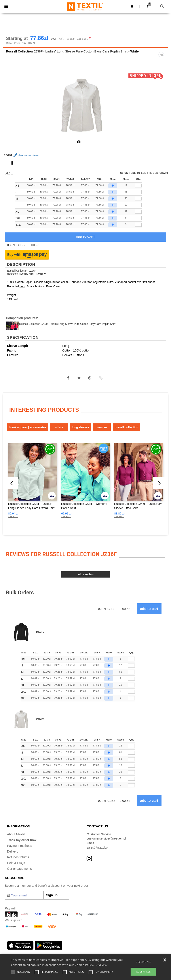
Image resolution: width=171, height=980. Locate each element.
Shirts (59, 428)
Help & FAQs (16, 863)
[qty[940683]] (138, 225)
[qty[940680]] (138, 219)
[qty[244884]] (138, 206)
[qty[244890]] (138, 193)
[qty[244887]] (138, 199)
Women (102, 428)
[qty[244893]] (138, 212)
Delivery (13, 852)
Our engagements (19, 869)
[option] (85, 106)
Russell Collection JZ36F (22, 271)
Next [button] (162, 109)
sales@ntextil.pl (97, 848)
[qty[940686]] (138, 186)
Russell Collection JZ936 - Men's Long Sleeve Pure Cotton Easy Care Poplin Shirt (67, 324)
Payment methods (20, 846)
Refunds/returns (18, 858)
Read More (101, 965)
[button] (132, 6)
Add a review (85, 575)
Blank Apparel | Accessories (28, 428)
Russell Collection (19, 52)
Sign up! (52, 896)
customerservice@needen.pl (106, 839)
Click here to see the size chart (144, 174)
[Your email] (24, 896)
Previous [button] (12, 109)
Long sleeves (80, 428)
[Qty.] (131, 660)
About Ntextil (16, 835)
